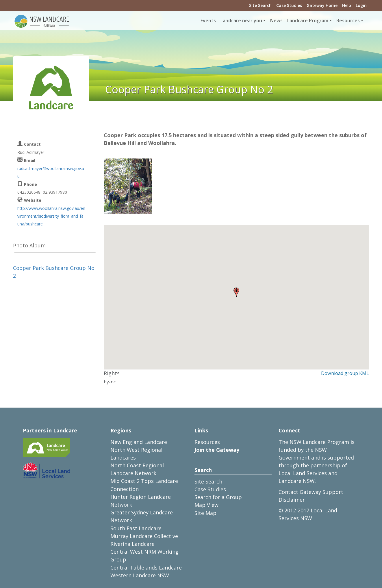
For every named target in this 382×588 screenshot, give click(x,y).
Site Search (260, 5)
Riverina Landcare (132, 544)
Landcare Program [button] (308, 20)
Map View (206, 505)
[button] (236, 292)
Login (361, 5)
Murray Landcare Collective (144, 536)
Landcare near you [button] (241, 20)
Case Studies (289, 5)
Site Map (205, 513)
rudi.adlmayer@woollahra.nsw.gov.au (51, 172)
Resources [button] (348, 20)
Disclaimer (292, 500)
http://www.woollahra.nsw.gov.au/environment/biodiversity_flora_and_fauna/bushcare (51, 216)
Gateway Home (322, 5)
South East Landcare (136, 528)
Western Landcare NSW (140, 575)
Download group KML (345, 373)
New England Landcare (139, 442)
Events (208, 20)
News (276, 20)
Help (347, 5)
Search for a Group (218, 497)
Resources (207, 442)
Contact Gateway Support (311, 492)
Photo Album (29, 245)
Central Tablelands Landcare (146, 568)
